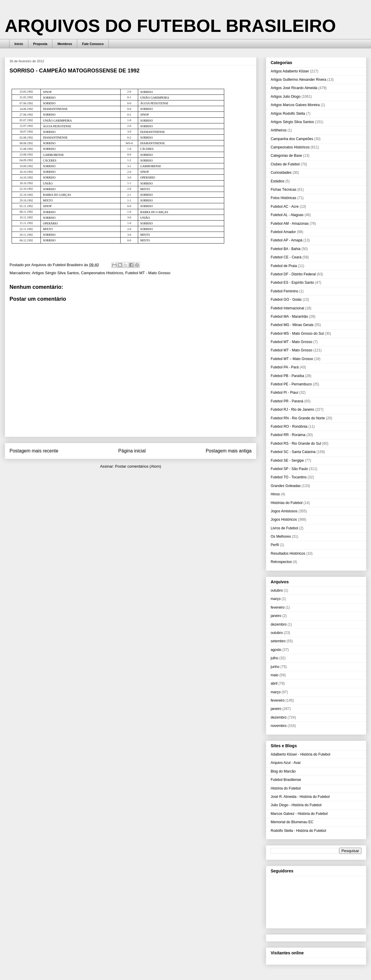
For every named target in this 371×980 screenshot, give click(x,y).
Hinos (275, 494)
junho (275, 667)
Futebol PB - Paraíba (287, 376)
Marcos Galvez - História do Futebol (299, 814)
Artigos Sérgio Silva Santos (55, 273)
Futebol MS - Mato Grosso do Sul (297, 334)
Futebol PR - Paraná (287, 401)
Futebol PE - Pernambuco (291, 384)
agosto (276, 650)
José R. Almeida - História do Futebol (300, 797)
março (276, 599)
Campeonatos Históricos (102, 273)
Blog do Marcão (283, 771)
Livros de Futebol (284, 528)
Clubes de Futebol (285, 164)
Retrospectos (281, 562)
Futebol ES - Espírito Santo (292, 283)
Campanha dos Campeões (292, 139)
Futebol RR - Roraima (288, 435)
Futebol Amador (283, 232)
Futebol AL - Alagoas (287, 215)
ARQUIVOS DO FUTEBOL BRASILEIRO (170, 26)
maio (275, 675)
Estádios (278, 181)
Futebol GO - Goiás (286, 300)
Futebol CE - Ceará (286, 257)
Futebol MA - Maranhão (289, 317)
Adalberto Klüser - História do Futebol (300, 754)
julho (274, 658)
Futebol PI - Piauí (285, 393)
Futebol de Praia (284, 266)
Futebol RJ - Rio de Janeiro (292, 410)
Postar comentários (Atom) (138, 466)
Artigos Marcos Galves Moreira (295, 105)
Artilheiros (279, 130)
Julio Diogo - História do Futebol (296, 805)
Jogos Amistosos (284, 511)
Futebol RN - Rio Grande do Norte (298, 418)
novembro (279, 726)
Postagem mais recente (34, 451)
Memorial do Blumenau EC (292, 822)
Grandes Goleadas (286, 486)
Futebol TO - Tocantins (289, 477)
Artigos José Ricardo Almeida (294, 88)
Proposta (40, 44)
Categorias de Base (286, 156)
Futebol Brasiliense (286, 780)
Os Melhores (281, 536)
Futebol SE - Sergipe (287, 460)
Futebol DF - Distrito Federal (293, 274)
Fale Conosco (93, 44)
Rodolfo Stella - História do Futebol (298, 831)
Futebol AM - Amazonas (290, 224)
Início (19, 44)
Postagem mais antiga (229, 451)
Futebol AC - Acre (285, 207)
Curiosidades (281, 173)
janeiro (276, 616)
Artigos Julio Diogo (286, 97)
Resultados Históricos (288, 553)
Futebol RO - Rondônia (289, 427)
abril (274, 683)
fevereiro (278, 607)
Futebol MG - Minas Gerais (292, 325)
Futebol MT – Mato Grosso (292, 359)
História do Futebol (286, 788)
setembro (278, 641)
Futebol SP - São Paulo (289, 469)
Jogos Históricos (284, 520)
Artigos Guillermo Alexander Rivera (298, 80)
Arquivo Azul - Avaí (286, 763)
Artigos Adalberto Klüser (290, 71)
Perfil (275, 545)
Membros (65, 44)
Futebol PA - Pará (285, 367)
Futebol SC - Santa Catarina (293, 452)
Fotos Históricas (283, 198)
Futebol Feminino (285, 291)
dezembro (279, 624)
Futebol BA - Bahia (286, 249)
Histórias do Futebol (287, 503)
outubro (277, 590)
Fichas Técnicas (283, 190)
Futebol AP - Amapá (287, 240)
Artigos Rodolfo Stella (288, 114)
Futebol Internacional (287, 308)
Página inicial (132, 451)
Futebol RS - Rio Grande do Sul (296, 444)
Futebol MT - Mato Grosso (148, 273)
